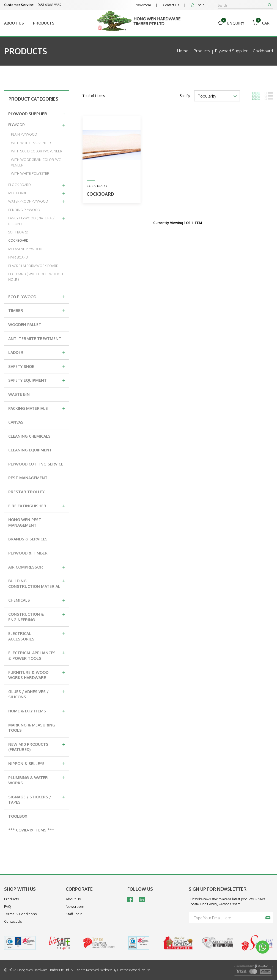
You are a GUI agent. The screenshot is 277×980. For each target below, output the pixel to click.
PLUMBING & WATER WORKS (37, 780)
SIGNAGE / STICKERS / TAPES (37, 799)
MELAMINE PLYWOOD (25, 249)
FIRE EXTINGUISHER (37, 505)
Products (44, 23)
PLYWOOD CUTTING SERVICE (36, 464)
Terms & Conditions (20, 914)
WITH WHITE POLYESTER (30, 173)
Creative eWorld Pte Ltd (134, 970)
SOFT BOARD (18, 232)
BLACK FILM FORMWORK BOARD (33, 266)
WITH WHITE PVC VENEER (31, 143)
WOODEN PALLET (25, 325)
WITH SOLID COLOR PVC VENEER (37, 151)
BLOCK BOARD (37, 185)
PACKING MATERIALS (37, 408)
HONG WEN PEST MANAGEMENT (25, 522)
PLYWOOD (37, 125)
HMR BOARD (18, 257)
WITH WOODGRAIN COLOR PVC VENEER (36, 162)
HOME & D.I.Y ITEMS (37, 710)
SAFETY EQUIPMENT (37, 380)
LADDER (37, 352)
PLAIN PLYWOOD (24, 134)
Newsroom (143, 5)
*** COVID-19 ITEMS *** (31, 830)
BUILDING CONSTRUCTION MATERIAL (37, 583)
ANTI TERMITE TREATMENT (35, 339)
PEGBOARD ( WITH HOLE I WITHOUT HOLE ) (37, 277)
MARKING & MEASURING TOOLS (32, 728)
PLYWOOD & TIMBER (28, 553)
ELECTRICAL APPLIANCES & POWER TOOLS (37, 655)
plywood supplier (231, 51)
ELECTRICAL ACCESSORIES (37, 635)
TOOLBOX (18, 816)
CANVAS (16, 422)
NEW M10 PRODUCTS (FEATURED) (37, 746)
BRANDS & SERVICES (28, 539)
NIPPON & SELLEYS (37, 763)
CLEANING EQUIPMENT (30, 450)
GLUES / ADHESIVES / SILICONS (37, 694)
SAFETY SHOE (37, 366)
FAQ (8, 906)
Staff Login (74, 914)
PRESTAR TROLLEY (26, 492)
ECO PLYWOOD (37, 296)
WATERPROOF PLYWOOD (37, 201)
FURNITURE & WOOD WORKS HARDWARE (37, 674)
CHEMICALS (37, 600)
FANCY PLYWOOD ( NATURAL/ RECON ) (37, 220)
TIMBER (37, 310)
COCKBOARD (18, 240)
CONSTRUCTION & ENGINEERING (37, 616)
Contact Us (171, 5)
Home (183, 51)
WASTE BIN (19, 394)
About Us (14, 23)
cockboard (263, 51)
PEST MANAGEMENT (28, 478)
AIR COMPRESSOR (37, 567)
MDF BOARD (37, 193)
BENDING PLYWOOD (24, 210)
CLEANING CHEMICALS (29, 436)
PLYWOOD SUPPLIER (37, 113)
